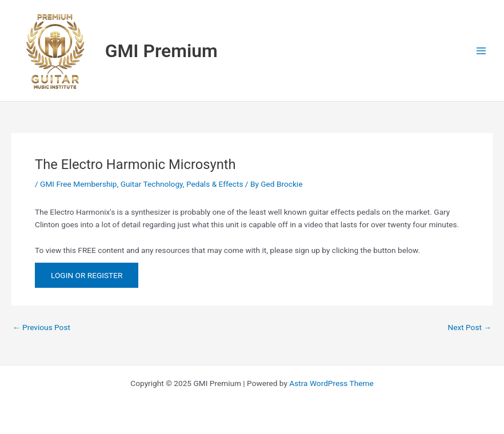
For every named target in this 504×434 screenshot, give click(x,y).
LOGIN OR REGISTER (87, 275)
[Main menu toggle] (481, 51)
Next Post (469, 328)
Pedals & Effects (215, 184)
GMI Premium (161, 51)
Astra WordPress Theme (331, 383)
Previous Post (41, 328)
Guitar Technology (152, 184)
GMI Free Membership (78, 184)
